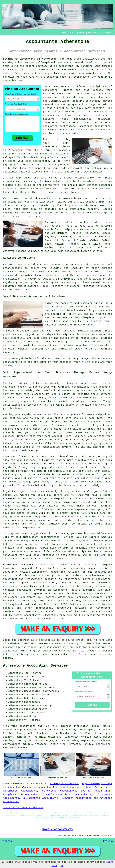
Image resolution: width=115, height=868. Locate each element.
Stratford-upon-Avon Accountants (67, 794)
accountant (66, 66)
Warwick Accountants (36, 787)
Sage (48, 244)
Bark (48, 181)
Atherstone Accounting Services (35, 666)
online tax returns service (27, 202)
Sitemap (7, 841)
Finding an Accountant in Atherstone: (30, 59)
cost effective (68, 222)
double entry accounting (63, 601)
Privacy (108, 841)
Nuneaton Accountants (68, 787)
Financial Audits (36, 709)
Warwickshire (20, 784)
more (26, 748)
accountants (44, 189)
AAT (5, 157)
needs (60, 94)
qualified (10, 154)
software (106, 226)
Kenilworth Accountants (20, 791)
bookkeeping (46, 70)
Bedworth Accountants (77, 798)
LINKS (73, 33)
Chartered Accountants (39, 688)
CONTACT (92, 33)
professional (50, 77)
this (81, 651)
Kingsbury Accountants (20, 794)
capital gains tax (59, 597)
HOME (64, 33)
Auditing (30, 716)
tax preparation (35, 594)
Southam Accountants (96, 791)
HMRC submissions (70, 576)
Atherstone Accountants (59, 791)
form (56, 185)
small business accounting (35, 576)
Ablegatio (92, 233)
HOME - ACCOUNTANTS (57, 829)
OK (62, 866)
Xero (108, 244)
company (93, 209)
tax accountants (98, 123)
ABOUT (82, 33)
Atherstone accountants (20, 565)
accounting (50, 90)
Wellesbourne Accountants (40, 798)
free (67, 192)
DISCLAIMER (105, 33)
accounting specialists (71, 105)
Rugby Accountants (98, 787)
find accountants (23, 726)
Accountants (38, 784)
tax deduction (93, 172)
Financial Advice (36, 684)
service (13, 205)
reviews (20, 213)
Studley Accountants (64, 784)
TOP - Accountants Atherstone (23, 808)
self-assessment (69, 251)
